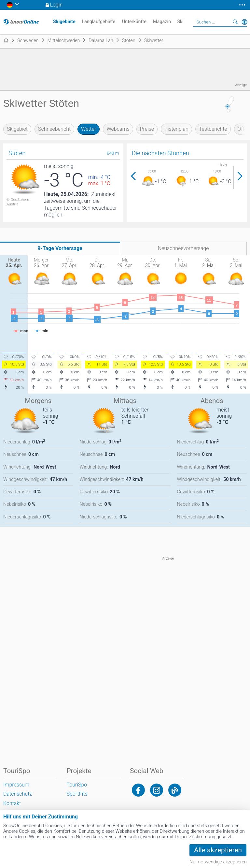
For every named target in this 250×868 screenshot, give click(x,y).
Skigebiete (64, 22)
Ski (180, 22)
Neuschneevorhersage (183, 248)
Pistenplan (176, 129)
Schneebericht (54, 129)
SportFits (77, 794)
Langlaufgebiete (98, 22)
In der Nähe (244, 22)
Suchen (235, 22)
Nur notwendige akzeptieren (218, 862)
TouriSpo (77, 785)
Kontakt (12, 803)
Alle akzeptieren (218, 850)
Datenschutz (18, 794)
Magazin (162, 22)
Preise (147, 129)
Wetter (89, 129)
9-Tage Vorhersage (60, 248)
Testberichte (213, 129)
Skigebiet (17, 129)
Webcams (118, 129)
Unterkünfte (134, 22)
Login (56, 5)
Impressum (16, 785)
